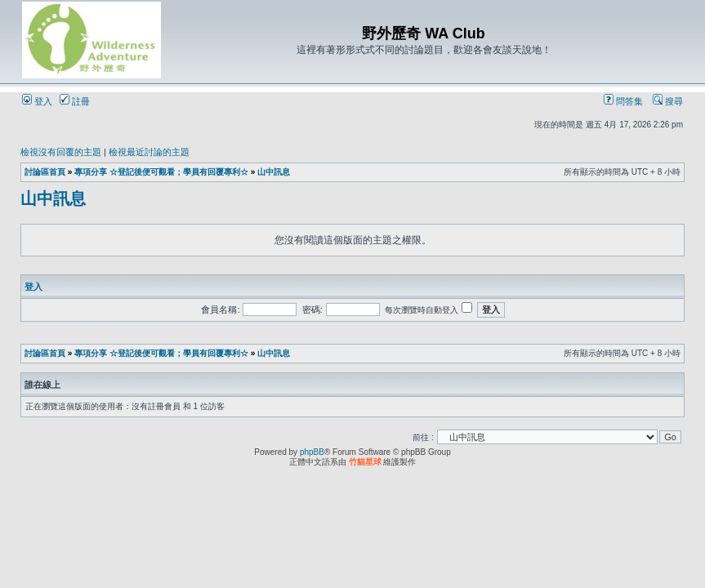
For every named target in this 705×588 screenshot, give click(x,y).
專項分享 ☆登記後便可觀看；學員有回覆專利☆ (161, 172)
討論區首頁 (45, 172)
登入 (37, 101)
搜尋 (668, 101)
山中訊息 (274, 172)
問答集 (623, 101)
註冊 (75, 101)
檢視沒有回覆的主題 (61, 152)
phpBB (312, 452)
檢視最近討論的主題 (149, 152)
